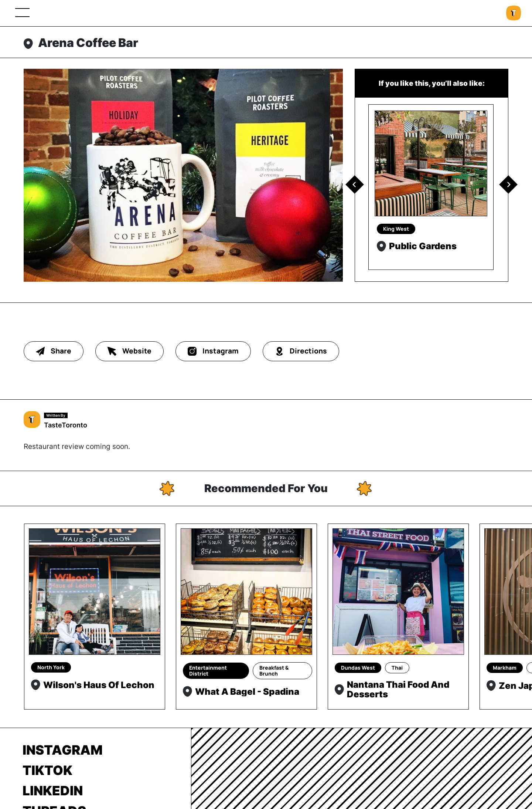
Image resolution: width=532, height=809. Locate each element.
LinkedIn (53, 791)
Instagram (63, 750)
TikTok (47, 770)
